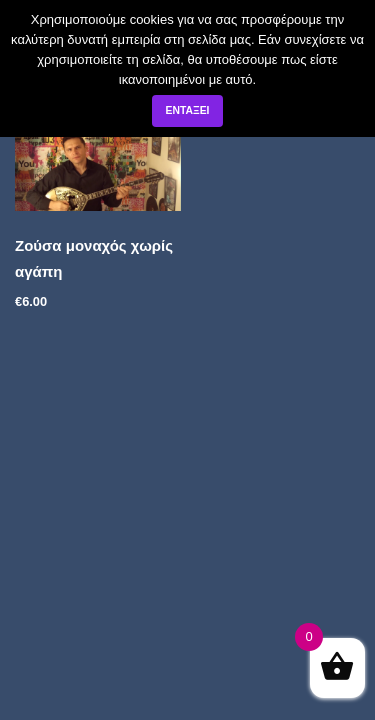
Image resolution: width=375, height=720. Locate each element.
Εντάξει (187, 110)
